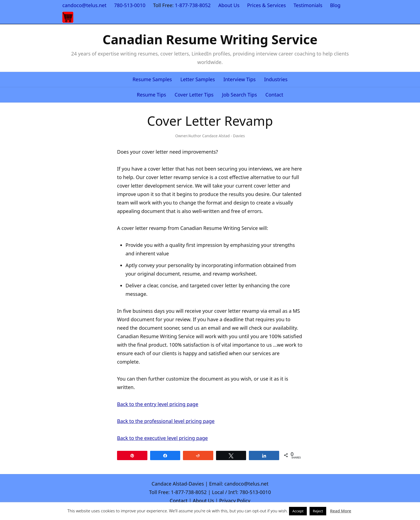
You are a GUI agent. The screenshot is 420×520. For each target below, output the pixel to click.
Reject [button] (318, 511)
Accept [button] (298, 511)
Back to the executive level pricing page (162, 438)
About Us (229, 5)
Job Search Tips (240, 95)
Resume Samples (152, 79)
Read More (341, 511)
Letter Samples (198, 79)
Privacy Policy (235, 501)
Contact (274, 95)
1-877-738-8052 (193, 5)
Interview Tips (240, 79)
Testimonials (308, 5)
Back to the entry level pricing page (158, 404)
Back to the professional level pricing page (166, 421)
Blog (335, 5)
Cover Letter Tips (194, 95)
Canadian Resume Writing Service (210, 39)
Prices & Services (267, 5)
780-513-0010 (130, 5)
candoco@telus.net (84, 5)
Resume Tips (151, 95)
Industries (276, 79)
